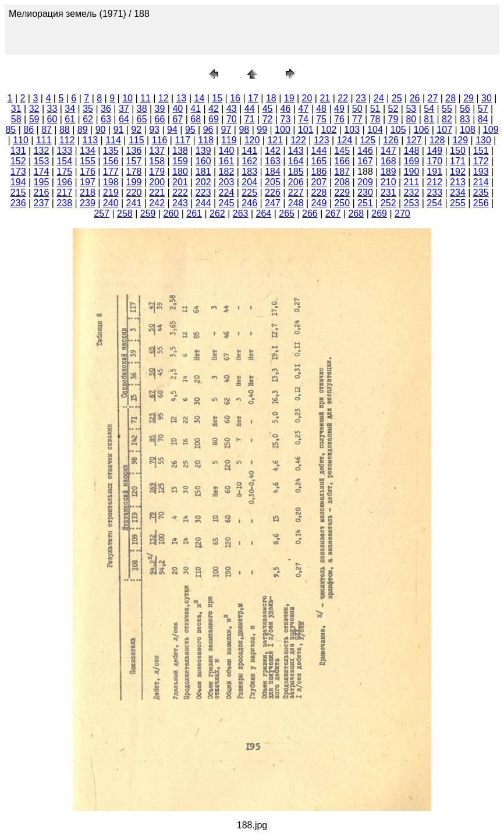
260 (171, 213)
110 (21, 140)
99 (262, 130)
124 (345, 140)
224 (227, 193)
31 (16, 109)
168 (388, 161)
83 (465, 119)
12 (164, 98)
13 (182, 98)
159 (180, 161)
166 (342, 161)
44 (250, 109)
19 (289, 98)
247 (273, 203)
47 (303, 109)
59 (34, 119)
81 (429, 119)
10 (127, 98)
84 (483, 119)
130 (483, 140)
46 (285, 109)
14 (200, 98)
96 (208, 130)
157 (134, 161)
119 (229, 140)
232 (412, 193)
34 (70, 109)
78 (375, 119)
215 (18, 193)
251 (365, 203)
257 (102, 213)
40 (178, 109)
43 (232, 109)
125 (368, 140)
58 (16, 119)
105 (398, 130)
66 (160, 119)
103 (352, 130)
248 (296, 203)
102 (329, 130)
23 (361, 98)
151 (481, 151)
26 (415, 98)
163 (273, 161)
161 (227, 161)
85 (10, 130)
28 (450, 98)
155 (88, 161)
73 (285, 119)
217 (64, 193)
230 (365, 193)
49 (339, 109)
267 (333, 213)
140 (227, 151)
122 (298, 140)
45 (268, 109)
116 (160, 140)
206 (296, 182)
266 (310, 213)
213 (458, 182)
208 (342, 182)
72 (268, 119)
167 (365, 161)
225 (249, 193)
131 (18, 151)
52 (393, 109)
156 (111, 161)
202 (203, 182)
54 (429, 109)
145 (342, 151)
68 (196, 119)
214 (481, 182)
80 (411, 119)
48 (321, 109)
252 (388, 203)
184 (273, 172)
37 (124, 109)
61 (70, 119)
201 (180, 182)
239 (88, 203)
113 (90, 140)
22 (343, 98)
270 (402, 213)
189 (388, 172)
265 (287, 213)
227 (296, 193)
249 (319, 203)
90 (101, 130)
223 (203, 193)
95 (190, 130)
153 (42, 161)
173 (18, 172)
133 (64, 151)
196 (64, 182)
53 (411, 109)
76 (339, 119)
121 (275, 140)
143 (296, 151)
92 (136, 130)
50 (357, 109)
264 (264, 213)
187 (342, 172)
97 (226, 130)
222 (180, 193)
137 (157, 151)
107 (444, 130)
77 (357, 119)
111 (44, 140)
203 (227, 182)
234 (458, 193)
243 (180, 203)
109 (491, 130)
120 (252, 140)
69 (214, 119)
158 (157, 161)
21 (325, 98)
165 (319, 161)
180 (180, 172)
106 (422, 130)
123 (322, 140)
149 (434, 151)
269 (379, 213)
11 (145, 98)
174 (42, 172)
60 (52, 119)
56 (465, 109)
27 (432, 98)
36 (106, 109)
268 (356, 213)
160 (203, 161)
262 (217, 213)
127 (414, 140)
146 (365, 151)
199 (134, 182)
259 (148, 213)
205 (273, 182)
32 (34, 109)
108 (468, 130)
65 (142, 119)
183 (249, 172)
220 (134, 193)
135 (111, 151)
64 (124, 119)
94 (172, 130)
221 (157, 193)
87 (47, 130)
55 (447, 109)
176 (88, 172)
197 (88, 182)
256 (481, 203)
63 (106, 119)
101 (306, 130)
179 (157, 172)
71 (250, 119)
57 (483, 109)
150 (458, 151)
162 (249, 161)
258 (125, 213)
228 (319, 193)
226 (273, 193)
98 (244, 130)
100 (283, 130)
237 (42, 203)
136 (134, 151)
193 (481, 172)
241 (134, 203)
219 (111, 193)
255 (458, 203)
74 (303, 119)
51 (375, 109)
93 (154, 130)
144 (319, 151)
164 (296, 161)
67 (178, 119)
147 (388, 151)
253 (412, 203)
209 (365, 182)
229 (342, 193)
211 (412, 182)
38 (142, 109)
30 (487, 98)
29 (468, 98)
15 (217, 98)
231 (388, 193)
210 (388, 182)
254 (434, 203)
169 (412, 161)
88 (65, 130)
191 (434, 172)
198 (111, 182)
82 (447, 119)
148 (412, 151)
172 (481, 161)
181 (203, 172)
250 (342, 203)
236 (18, 203)
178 (134, 172)
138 (180, 151)
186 (319, 172)
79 (393, 119)
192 (458, 172)
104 (375, 130)
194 (18, 182)
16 (235, 98)
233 (434, 193)
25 (397, 98)
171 (458, 161)
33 (52, 109)
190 (412, 172)
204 (249, 182)
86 (29, 130)
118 (206, 140)
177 (111, 172)
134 (88, 151)
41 (196, 109)
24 (379, 98)
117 (182, 140)
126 (391, 140)
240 (111, 203)
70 (232, 119)
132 (42, 151)
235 (481, 193)
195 (42, 182)
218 (88, 193)
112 (67, 140)
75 (321, 119)
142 (273, 151)
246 (249, 203)
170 (434, 161)
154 (64, 161)
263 (241, 213)
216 (42, 193)
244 (203, 203)
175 (64, 172)
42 (214, 109)
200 (157, 182)
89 (83, 130)
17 (253, 98)
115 (136, 140)
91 (119, 130)
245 (227, 203)
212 (434, 182)
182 (227, 172)
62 (88, 119)
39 (160, 109)
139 (203, 151)
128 (437, 140)
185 (296, 172)
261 (194, 213)
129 (460, 140)
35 (88, 109)
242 (157, 203)
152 (18, 161)
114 (113, 140)
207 (319, 182)
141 (249, 151)
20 (307, 98)
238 (64, 203)
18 (271, 98)
